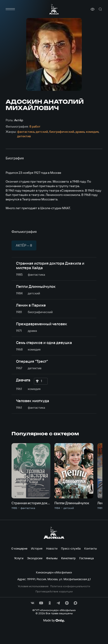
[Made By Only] (54, 621)
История (37, 548)
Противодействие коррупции (54, 591)
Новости (52, 548)
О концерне (19, 548)
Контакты (91, 548)
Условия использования (33, 586)
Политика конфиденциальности (70, 586)
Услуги (19, 558)
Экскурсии (35, 558)
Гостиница (87, 558)
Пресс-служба (71, 548)
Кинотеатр (68, 558)
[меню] (10, 9)
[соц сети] (33, 603)
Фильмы (52, 558)
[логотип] (54, 9)
